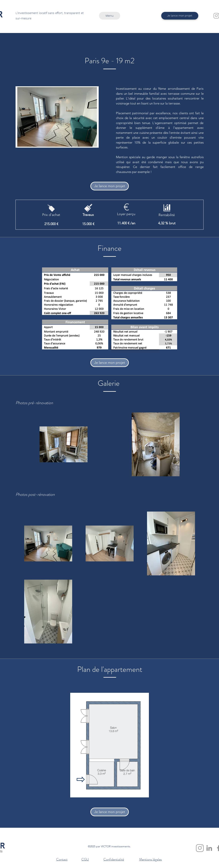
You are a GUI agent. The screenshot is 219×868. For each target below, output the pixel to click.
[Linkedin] (209, 848)
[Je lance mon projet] (180, 16)
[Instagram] (200, 848)
